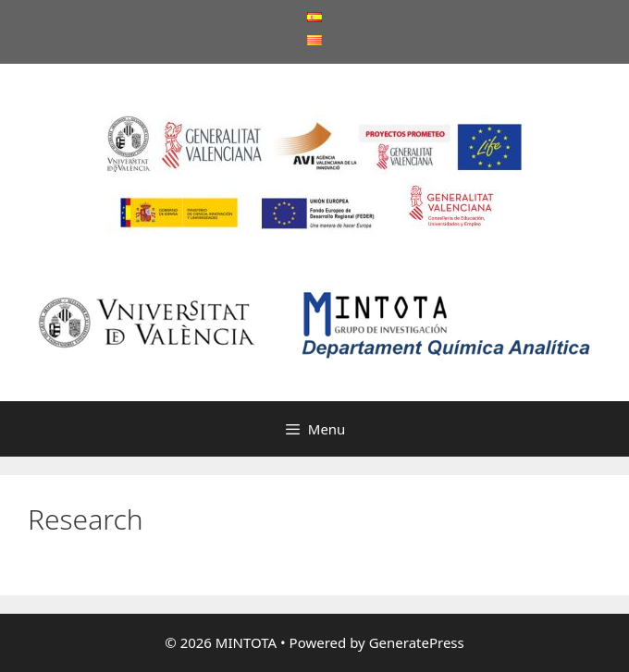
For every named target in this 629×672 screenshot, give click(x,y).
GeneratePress (417, 642)
